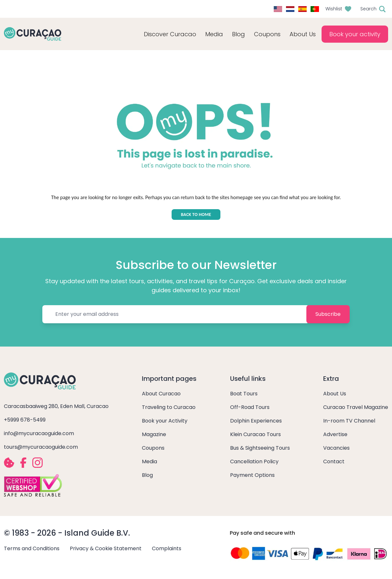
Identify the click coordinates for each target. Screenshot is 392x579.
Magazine (154, 434)
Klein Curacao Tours (255, 434)
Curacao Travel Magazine (356, 407)
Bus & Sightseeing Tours (260, 448)
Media (149, 461)
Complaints (167, 548)
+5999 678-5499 (25, 420)
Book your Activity (165, 421)
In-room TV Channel (349, 421)
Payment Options (252, 475)
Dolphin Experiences (256, 421)
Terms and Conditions (32, 548)
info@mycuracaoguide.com (39, 433)
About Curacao (161, 394)
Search (368, 9)
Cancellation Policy (254, 461)
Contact (334, 461)
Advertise (335, 434)
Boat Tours (244, 394)
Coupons (267, 34)
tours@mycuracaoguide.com (41, 447)
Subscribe (328, 314)
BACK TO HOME (196, 214)
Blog (238, 34)
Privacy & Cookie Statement (106, 548)
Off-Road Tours (250, 407)
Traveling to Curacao (169, 407)
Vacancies (336, 448)
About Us (335, 394)
